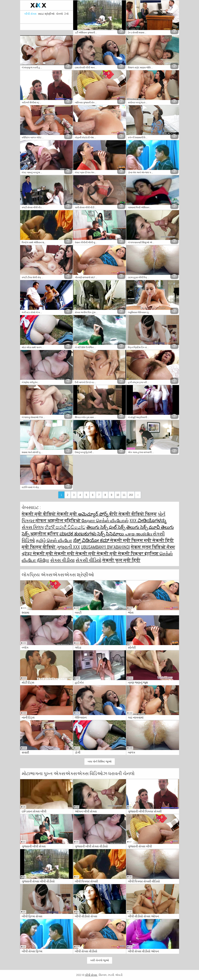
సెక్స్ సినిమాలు (111, 534)
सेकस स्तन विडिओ (149, 547)
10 (118, 495)
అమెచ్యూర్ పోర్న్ (94, 514)
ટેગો (67, 14)
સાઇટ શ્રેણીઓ (46, 14)
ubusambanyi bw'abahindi (105, 547)
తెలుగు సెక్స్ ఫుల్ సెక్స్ (106, 527)
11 (124, 495)
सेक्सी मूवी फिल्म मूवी (131, 540)
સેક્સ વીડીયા (62, 560)
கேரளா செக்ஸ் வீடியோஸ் (105, 521)
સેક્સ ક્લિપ (33, 527)
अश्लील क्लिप (45, 534)
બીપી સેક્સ (30, 14)
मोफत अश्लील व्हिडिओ (59, 521)
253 (131, 495)
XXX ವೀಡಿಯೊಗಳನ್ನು (148, 521)
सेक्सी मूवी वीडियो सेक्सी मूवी (50, 514)
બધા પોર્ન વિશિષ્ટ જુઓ (100, 761)
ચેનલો (59, 14)
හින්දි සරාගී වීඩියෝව (65, 527)
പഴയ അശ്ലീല (139, 534)
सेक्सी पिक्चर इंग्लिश (139, 554)
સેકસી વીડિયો (89, 560)
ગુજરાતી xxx (68, 547)
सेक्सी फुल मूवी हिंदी (121, 560)
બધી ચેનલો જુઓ (100, 960)
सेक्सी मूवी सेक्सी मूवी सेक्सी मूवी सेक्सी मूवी (76, 554)
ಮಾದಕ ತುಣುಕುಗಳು (78, 534)
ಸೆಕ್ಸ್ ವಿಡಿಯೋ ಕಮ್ (92, 540)
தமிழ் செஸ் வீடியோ (54, 540)
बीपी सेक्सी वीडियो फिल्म (133, 514)
